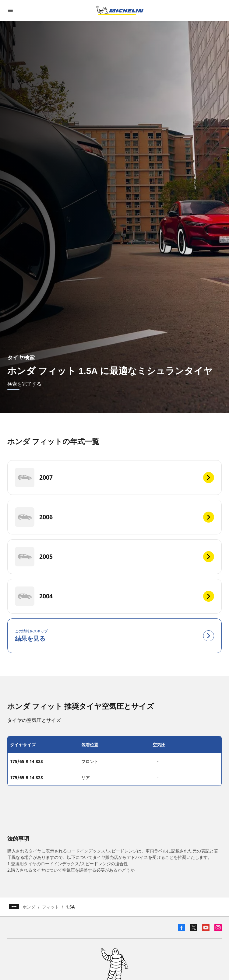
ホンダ (29, 907)
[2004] (114, 596)
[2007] (114, 478)
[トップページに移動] (120, 10)
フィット (51, 907)
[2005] (114, 557)
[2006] (114, 517)
